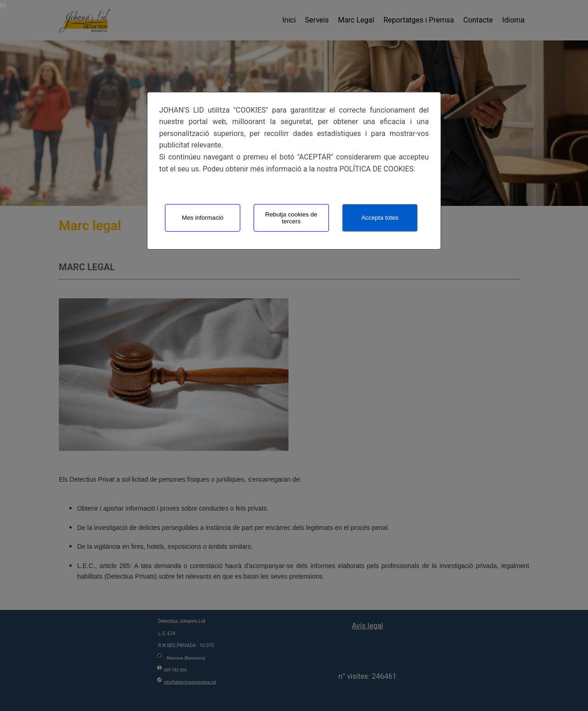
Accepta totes (380, 218)
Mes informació (203, 218)
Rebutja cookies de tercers (291, 218)
